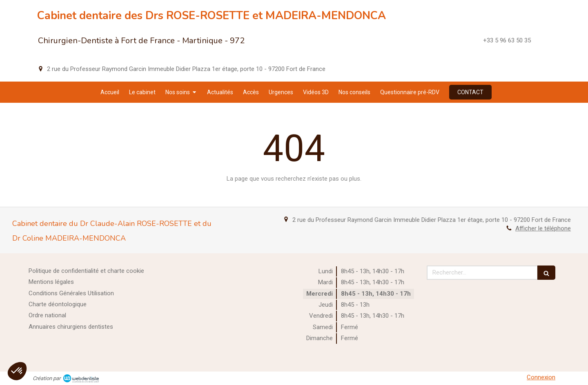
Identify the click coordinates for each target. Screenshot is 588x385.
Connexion (541, 377)
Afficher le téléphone (543, 228)
